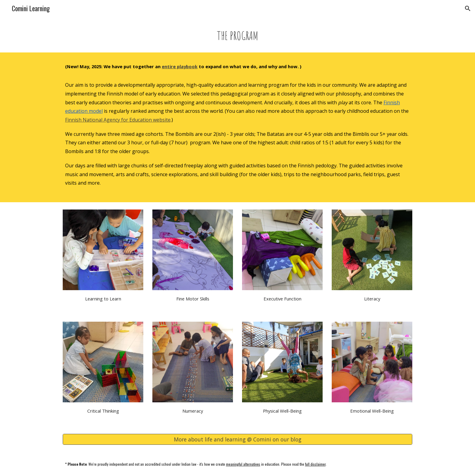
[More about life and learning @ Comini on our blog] (237, 439)
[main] (237, 35)
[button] (468, 8)
